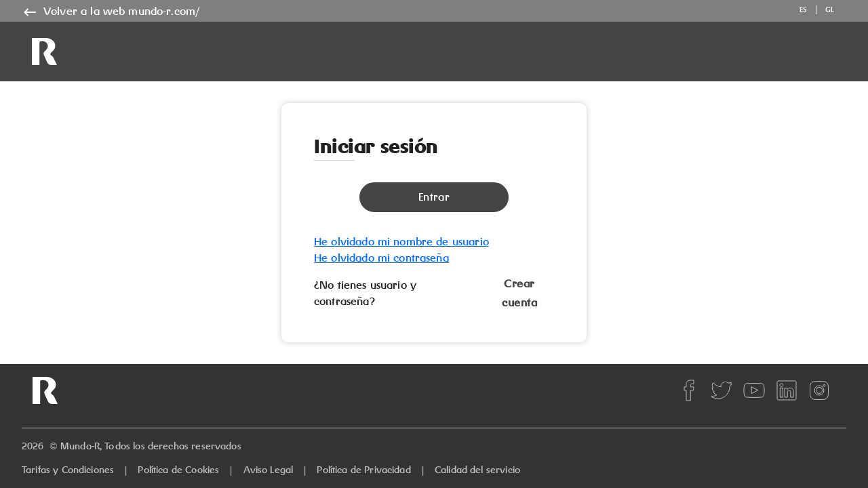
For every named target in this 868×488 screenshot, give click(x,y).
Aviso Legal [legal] (269, 470)
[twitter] (722, 390)
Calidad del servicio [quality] (477, 470)
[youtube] (754, 390)
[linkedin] (787, 390)
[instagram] (819, 390)
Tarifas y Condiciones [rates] (68, 470)
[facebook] (689, 390)
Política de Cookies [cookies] (178, 470)
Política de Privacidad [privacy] (363, 470)
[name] (111, 12)
